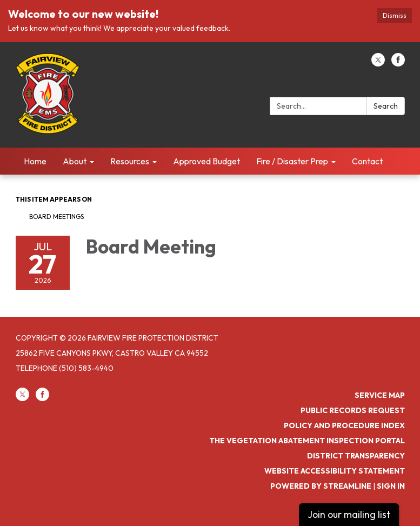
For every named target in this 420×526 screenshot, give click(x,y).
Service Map (380, 395)
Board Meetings (56, 217)
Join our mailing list (349, 514)
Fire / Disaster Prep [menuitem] (292, 161)
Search (386, 106)
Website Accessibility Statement (335, 471)
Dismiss (395, 15)
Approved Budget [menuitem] (206, 161)
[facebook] (398, 63)
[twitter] (378, 63)
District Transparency (356, 456)
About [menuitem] (75, 161)
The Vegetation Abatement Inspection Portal (307, 441)
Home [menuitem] (35, 161)
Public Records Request (353, 410)
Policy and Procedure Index (344, 425)
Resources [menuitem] (130, 161)
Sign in (391, 486)
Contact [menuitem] (367, 161)
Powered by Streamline (321, 486)
